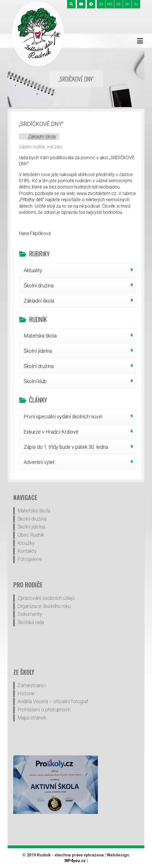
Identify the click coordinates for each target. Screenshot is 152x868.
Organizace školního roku (44, 606)
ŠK (127, 4)
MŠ (110, 4)
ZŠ (101, 4)
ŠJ (136, 4)
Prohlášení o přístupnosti (44, 710)
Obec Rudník (31, 535)
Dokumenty (30, 614)
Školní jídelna (38, 351)
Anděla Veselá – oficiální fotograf (53, 701)
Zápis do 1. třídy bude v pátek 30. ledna (66, 447)
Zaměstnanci (32, 685)
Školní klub (35, 381)
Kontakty (27, 551)
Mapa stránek (32, 718)
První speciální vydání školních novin (63, 417)
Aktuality (33, 270)
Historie (26, 694)
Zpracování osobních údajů (46, 598)
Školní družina (39, 286)
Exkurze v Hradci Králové (51, 432)
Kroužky (26, 543)
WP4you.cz (75, 861)
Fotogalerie (30, 559)
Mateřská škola (40, 336)
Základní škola (42, 136)
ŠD (119, 4)
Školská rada (31, 622)
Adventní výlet (39, 462)
